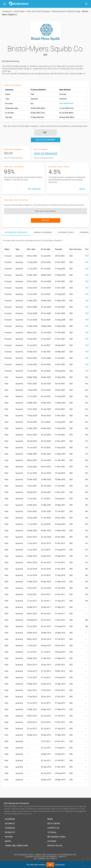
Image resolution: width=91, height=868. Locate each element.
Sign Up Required (66, 103)
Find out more (60, 865)
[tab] (16, 232)
